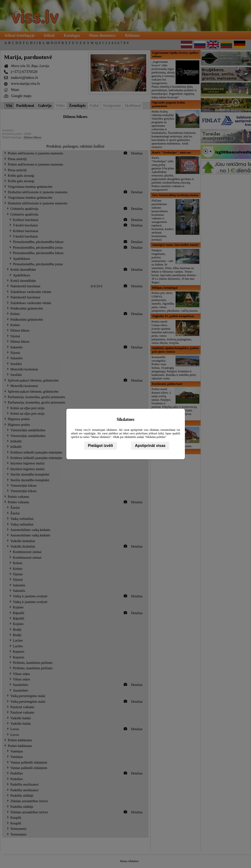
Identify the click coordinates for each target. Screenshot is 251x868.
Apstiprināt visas (150, 446)
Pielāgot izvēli (100, 446)
